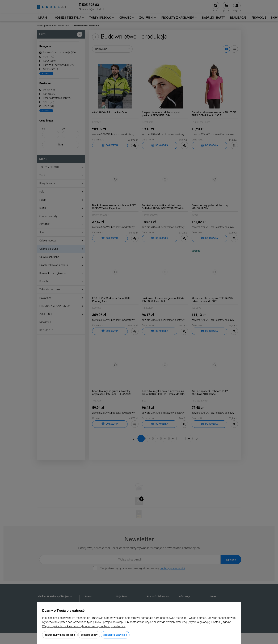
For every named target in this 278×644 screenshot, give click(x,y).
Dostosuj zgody (89, 635)
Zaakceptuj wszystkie (115, 635)
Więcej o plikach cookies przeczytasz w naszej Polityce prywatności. (84, 626)
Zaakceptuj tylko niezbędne (60, 635)
